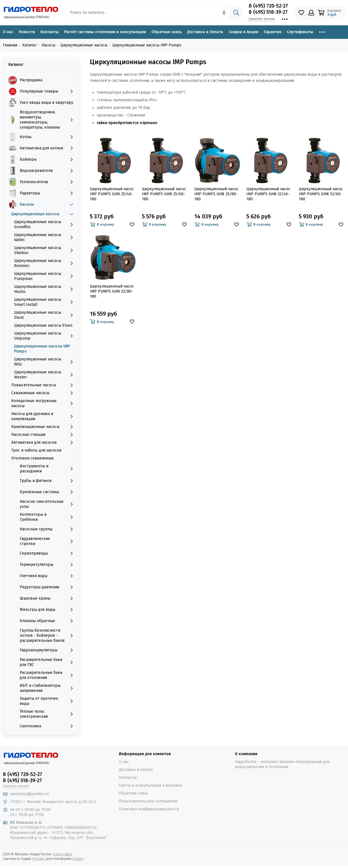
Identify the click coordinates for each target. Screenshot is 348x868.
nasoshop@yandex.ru (29, 794)
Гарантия (273, 32)
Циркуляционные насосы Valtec (45, 237)
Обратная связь (167, 32)
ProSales (39, 859)
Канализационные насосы (43, 427)
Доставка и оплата (136, 770)
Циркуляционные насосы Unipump (45, 336)
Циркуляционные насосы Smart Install (45, 302)
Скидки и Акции (243, 32)
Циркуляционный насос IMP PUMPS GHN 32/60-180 (321, 194)
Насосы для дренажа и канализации (43, 416)
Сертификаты (300, 32)
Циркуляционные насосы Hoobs (45, 289)
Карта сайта (63, 854)
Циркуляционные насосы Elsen (43, 325)
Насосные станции (43, 435)
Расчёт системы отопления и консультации (105, 32)
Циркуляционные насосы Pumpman (45, 276)
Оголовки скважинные (33, 458)
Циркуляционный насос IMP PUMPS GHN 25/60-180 (164, 194)
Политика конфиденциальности (149, 809)
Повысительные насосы (43, 385)
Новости (27, 32)
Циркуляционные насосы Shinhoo (45, 250)
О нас (8, 32)
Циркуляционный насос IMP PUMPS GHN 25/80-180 (216, 194)
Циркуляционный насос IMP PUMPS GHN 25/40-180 (112, 194)
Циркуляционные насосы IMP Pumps (42, 349)
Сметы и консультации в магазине (150, 785)
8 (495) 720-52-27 (268, 6)
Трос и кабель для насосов (36, 450)
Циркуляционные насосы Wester (45, 375)
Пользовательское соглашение (148, 801)
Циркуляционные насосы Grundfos (45, 224)
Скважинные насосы (43, 393)
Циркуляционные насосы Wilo (45, 362)
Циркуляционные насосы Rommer (45, 263)
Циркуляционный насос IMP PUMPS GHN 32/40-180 (268, 194)
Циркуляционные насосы (43, 214)
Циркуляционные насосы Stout (45, 315)
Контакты (50, 32)
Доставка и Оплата (205, 32)
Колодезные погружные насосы (43, 403)
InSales (78, 859)
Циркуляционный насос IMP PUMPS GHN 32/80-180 (112, 291)
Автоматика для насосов (43, 443)
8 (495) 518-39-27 (268, 12)
